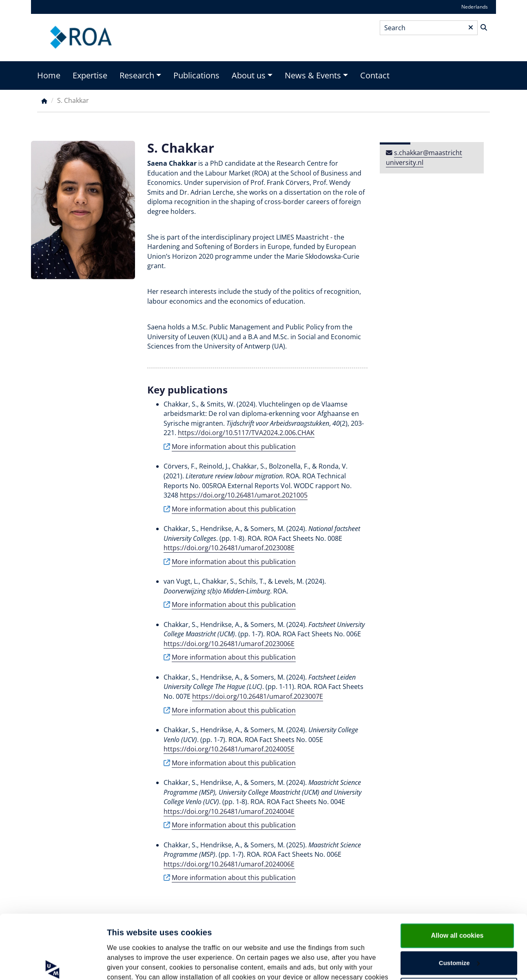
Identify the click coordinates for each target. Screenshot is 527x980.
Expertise (90, 75)
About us (249, 75)
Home (49, 75)
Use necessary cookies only (459, 944)
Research (137, 75)
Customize (459, 917)
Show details (126, 964)
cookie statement (179, 941)
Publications (196, 75)
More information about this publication (234, 447)
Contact (375, 75)
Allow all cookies (457, 890)
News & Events (313, 75)
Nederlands (475, 7)
